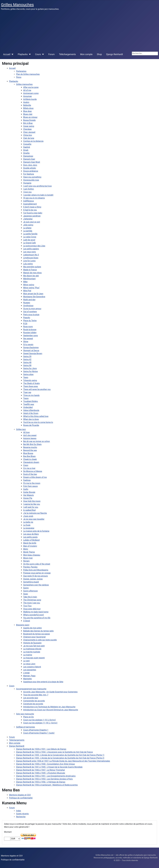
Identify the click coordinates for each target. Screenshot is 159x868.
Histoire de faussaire (32, 643)
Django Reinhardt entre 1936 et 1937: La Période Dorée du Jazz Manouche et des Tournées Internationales (63, 761)
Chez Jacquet (29, 132)
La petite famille (30, 234)
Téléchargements (67, 54)
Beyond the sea (30, 450)
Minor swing (29, 285)
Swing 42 (27, 359)
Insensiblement (30, 204)
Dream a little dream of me (35, 477)
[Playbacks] (29, 54)
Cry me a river (29, 468)
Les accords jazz (31, 698)
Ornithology (28, 306)
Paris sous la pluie (31, 315)
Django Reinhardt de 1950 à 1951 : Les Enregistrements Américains (46, 776)
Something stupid (31, 582)
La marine (28, 655)
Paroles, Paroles (30, 567)
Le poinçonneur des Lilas (34, 246)
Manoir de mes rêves (32, 273)
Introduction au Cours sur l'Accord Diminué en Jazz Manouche (51, 710)
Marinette (27, 679)
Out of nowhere (30, 312)
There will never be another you (37, 389)
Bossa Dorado (29, 120)
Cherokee (27, 129)
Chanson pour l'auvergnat (34, 637)
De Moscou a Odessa (33, 471)
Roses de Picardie (31, 425)
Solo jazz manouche (25, 714)
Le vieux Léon (29, 664)
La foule (27, 525)
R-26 (25, 324)
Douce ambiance (31, 171)
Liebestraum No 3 (31, 255)
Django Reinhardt (115, 54)
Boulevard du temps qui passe (37, 634)
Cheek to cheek (30, 459)
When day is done (31, 419)
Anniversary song (31, 93)
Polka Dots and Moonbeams (36, 570)
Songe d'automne (31, 348)
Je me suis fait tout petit (34, 646)
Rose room (28, 327)
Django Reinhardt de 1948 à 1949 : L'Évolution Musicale (41, 773)
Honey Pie (28, 498)
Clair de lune (29, 138)
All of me (27, 90)
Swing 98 (27, 365)
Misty (26, 549)
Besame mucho (30, 447)
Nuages (27, 303)
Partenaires (21, 71)
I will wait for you (31, 507)
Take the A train (30, 597)
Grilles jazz (21, 429)
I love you (27, 192)
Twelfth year (29, 404)
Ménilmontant (29, 279)
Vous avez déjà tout (32, 609)
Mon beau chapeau (32, 555)
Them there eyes (31, 386)
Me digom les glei (31, 276)
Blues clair (28, 114)
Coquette (27, 144)
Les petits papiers (31, 249)
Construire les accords (33, 704)
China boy (28, 135)
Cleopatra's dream (31, 462)
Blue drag (27, 111)
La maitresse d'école (32, 649)
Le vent (26, 661)
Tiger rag (27, 392)
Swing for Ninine (30, 371)
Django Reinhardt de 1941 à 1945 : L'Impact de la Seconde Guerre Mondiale (49, 767)
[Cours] (42, 54)
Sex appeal (28, 339)
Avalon (26, 102)
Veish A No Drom (31, 413)
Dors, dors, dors (30, 165)
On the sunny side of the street (37, 564)
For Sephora (29, 174)
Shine (26, 342)
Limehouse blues (31, 258)
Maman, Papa (29, 676)
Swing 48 (27, 362)
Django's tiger (29, 159)
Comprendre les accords (34, 701)
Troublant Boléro (31, 401)
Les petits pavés (30, 537)
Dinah (26, 150)
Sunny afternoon (30, 591)
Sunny (26, 588)
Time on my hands (31, 395)
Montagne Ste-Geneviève (34, 297)
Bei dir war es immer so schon (37, 441)
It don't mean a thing (32, 207)
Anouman (28, 96)
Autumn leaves (30, 438)
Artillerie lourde (30, 99)
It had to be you (30, 210)
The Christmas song (32, 600)
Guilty (26, 489)
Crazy (26, 465)
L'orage (26, 673)
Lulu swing (28, 264)
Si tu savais (28, 345)
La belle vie (28, 522)
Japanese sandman (32, 216)
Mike (25, 282)
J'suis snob (28, 516)
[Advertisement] (79, 31)
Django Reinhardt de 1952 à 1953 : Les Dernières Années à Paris (44, 779)
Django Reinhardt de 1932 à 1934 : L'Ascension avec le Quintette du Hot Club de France (54, 752)
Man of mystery (30, 546)
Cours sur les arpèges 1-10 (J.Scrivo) (40, 720)
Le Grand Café (30, 243)
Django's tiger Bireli (32, 162)
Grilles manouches (24, 84)
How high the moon (32, 501)
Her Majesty (29, 495)
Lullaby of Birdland (31, 540)
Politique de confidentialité (21, 798)
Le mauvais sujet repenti (34, 658)
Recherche (21, 817)
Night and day (29, 300)
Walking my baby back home (36, 612)
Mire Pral (27, 291)
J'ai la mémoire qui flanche (35, 513)
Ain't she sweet (30, 435)
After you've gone (31, 87)
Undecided (28, 407)
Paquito (27, 318)
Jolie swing (28, 225)
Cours (38, 54)
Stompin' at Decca (31, 351)
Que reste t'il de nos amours (36, 576)
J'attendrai (28, 219)
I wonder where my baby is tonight (38, 195)
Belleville (27, 105)
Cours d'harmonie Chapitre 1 (36, 730)
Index (19, 811)
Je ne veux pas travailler (34, 519)
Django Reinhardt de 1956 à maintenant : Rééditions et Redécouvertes (47, 785)
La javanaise (29, 528)
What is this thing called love (36, 416)
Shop (99, 54)
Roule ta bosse (30, 330)
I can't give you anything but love (37, 186)
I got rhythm (29, 189)
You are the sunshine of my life (37, 618)
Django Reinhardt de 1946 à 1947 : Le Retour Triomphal (40, 770)
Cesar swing (29, 126)
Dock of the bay (30, 474)
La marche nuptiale (32, 652)
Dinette (26, 153)
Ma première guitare (32, 267)
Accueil (7, 54)
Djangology (28, 156)
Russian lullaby (30, 333)
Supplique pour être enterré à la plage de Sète (43, 682)
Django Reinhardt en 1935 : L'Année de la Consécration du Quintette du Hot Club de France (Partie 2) (60, 758)
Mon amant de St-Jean (33, 294)
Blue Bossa (28, 453)
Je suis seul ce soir (32, 222)
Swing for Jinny (30, 368)
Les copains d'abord (32, 667)
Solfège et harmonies (26, 727)
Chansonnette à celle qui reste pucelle (40, 640)
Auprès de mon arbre (32, 628)
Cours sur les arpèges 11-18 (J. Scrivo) (40, 723)
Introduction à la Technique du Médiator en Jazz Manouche (49, 707)
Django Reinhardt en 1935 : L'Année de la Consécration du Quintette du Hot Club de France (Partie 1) (60, 755)
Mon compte (86, 54)
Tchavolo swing (30, 380)
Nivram (26, 561)
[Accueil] (12, 54)
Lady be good (29, 240)
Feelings (27, 480)
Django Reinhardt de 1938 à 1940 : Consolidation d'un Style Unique (45, 764)
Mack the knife (30, 543)
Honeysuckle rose (31, 180)
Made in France (30, 270)
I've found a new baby (33, 213)
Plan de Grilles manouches (28, 74)
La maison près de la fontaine (36, 531)
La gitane (27, 228)
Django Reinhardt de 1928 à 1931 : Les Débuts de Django (41, 749)
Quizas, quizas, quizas (33, 579)
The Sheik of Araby (31, 383)
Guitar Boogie (29, 492)
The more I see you (32, 603)
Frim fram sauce (30, 486)
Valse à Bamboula (31, 410)
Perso (19, 77)
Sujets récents (22, 814)
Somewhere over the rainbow (36, 585)
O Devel (27, 621)
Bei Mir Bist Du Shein (32, 444)
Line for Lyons (29, 261)
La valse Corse (30, 237)
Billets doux (28, 108)
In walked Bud (29, 510)
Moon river (28, 558)
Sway (26, 594)
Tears (26, 377)
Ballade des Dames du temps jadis (38, 631)
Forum (51, 54)
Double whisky (30, 168)
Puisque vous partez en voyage (37, 573)
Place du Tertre (30, 321)
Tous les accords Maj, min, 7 (36, 695)
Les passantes (30, 670)
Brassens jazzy (23, 625)
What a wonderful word (33, 615)
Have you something (32, 177)
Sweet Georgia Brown (33, 353)
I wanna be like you (32, 504)
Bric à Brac (28, 123)
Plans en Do (29, 717)
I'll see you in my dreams (34, 198)
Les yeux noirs (30, 252)
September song (30, 336)
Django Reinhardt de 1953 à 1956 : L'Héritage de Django (41, 782)
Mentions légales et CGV (20, 795)
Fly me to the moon (32, 483)
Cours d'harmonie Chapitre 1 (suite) (39, 733)
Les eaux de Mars (31, 534)
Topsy (26, 398)
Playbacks (23, 54)
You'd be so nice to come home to (38, 422)
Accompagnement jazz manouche (31, 689)
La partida (28, 231)
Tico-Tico (27, 606)
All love (26, 432)
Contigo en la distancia (33, 141)
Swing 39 (27, 356)
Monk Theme (29, 552)
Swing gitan (28, 374)
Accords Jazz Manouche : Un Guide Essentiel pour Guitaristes (50, 692)
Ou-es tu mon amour (32, 309)
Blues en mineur (30, 117)
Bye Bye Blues (29, 456)
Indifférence (29, 201)
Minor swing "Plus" (31, 288)
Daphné (27, 147)
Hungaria (27, 183)
